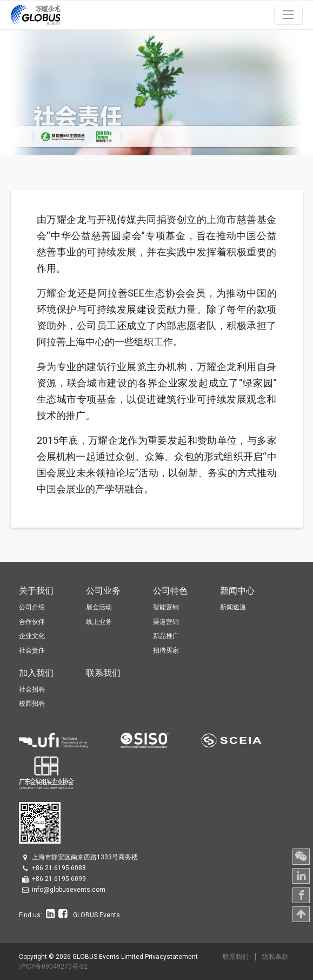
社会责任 (32, 650)
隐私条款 (275, 957)
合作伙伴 (32, 622)
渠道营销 (166, 622)
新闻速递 (233, 607)
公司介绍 (32, 607)
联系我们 (236, 957)
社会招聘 (32, 689)
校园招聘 (32, 703)
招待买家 (166, 650)
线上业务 (99, 622)
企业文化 (32, 636)
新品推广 (166, 636)
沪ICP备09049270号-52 (53, 966)
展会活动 (99, 607)
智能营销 (166, 607)
